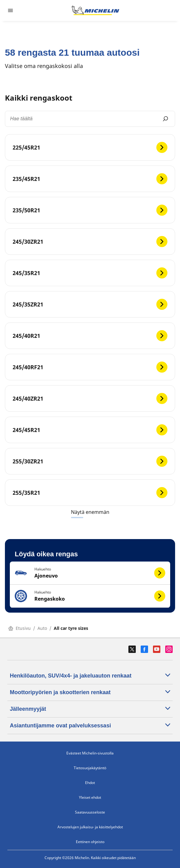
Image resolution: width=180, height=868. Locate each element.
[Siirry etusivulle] (96, 10)
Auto (42, 628)
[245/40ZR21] (90, 398)
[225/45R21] (90, 147)
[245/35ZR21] (90, 304)
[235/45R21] (90, 179)
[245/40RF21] (90, 367)
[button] (90, 573)
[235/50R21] (90, 210)
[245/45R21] (90, 430)
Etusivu (20, 628)
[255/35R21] (90, 493)
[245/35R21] (90, 273)
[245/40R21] (90, 336)
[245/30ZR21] (90, 242)
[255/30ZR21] (90, 461)
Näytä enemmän (90, 512)
